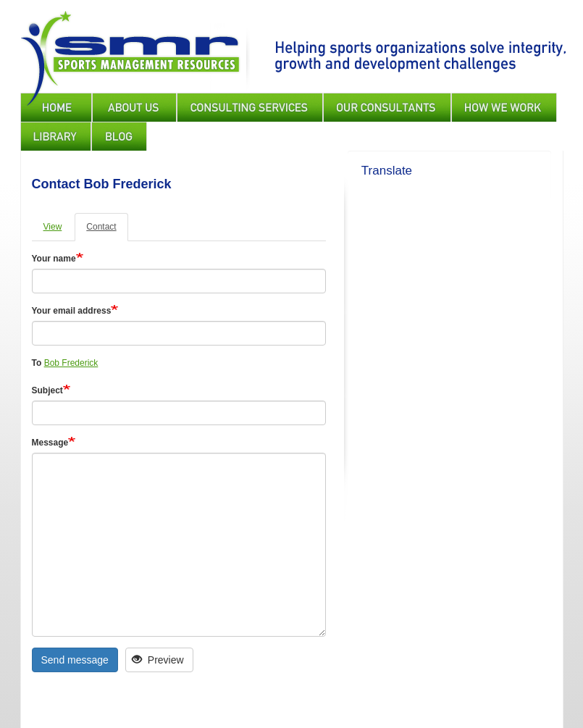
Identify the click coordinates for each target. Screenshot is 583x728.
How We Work (504, 107)
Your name (54, 259)
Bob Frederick (71, 363)
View (53, 227)
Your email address (72, 311)
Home (56, 107)
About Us (134, 107)
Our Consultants (387, 107)
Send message (75, 660)
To (37, 363)
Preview (158, 660)
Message (50, 443)
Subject (47, 390)
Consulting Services (250, 107)
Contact (101, 227)
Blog (119, 136)
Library (56, 136)
